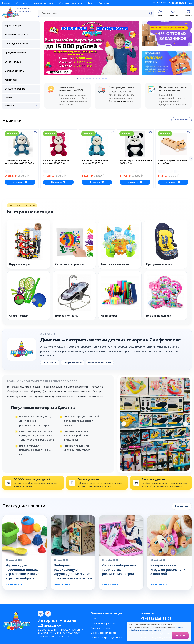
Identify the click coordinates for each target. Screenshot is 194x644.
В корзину (20, 181)
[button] (47, 48)
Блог (91, 3)
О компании (22, 3)
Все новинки (182, 120)
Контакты (104, 3)
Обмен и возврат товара (104, 632)
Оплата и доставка (43, 3)
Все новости (182, 505)
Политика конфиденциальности (107, 637)
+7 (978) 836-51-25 (180, 3)
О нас (94, 618)
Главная (6, 3)
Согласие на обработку (103, 623)
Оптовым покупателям (71, 3)
